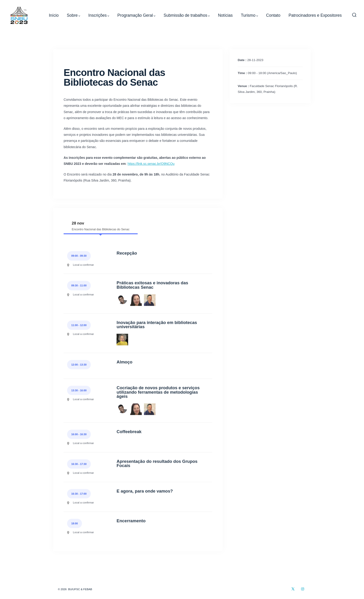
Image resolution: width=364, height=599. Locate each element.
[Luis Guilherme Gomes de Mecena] (122, 300)
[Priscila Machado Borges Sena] (122, 340)
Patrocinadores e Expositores (315, 15)
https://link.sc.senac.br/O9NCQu (151, 164)
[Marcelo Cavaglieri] (150, 300)
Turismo (249, 15)
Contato (273, 15)
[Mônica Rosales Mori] (136, 300)
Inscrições (99, 15)
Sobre (74, 15)
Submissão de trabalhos (187, 15)
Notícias (225, 15)
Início (54, 15)
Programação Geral (136, 15)
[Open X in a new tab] (293, 589)
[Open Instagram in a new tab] (303, 589)
